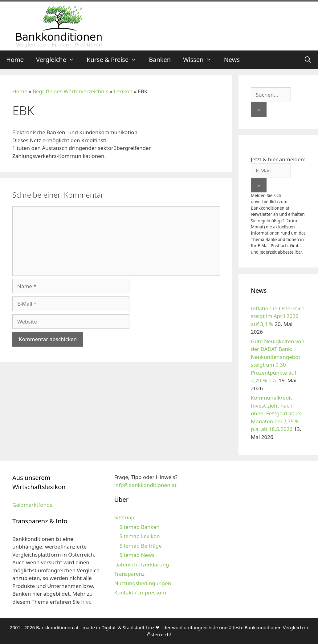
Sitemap (124, 517)
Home (15, 60)
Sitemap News (137, 555)
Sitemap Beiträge (141, 546)
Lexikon (123, 91)
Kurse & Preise (115, 60)
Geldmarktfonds (32, 505)
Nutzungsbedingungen (143, 583)
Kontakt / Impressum (140, 592)
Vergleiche (58, 60)
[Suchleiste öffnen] (308, 60)
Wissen (200, 60)
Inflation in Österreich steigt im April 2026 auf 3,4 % (278, 316)
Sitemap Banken (140, 527)
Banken (160, 60)
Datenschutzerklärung (142, 564)
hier (86, 602)
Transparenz (129, 574)
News (232, 60)
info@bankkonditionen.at (145, 485)
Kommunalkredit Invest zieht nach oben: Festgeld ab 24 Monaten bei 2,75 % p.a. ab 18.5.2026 (276, 413)
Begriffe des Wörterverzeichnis (70, 91)
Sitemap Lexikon (140, 536)
